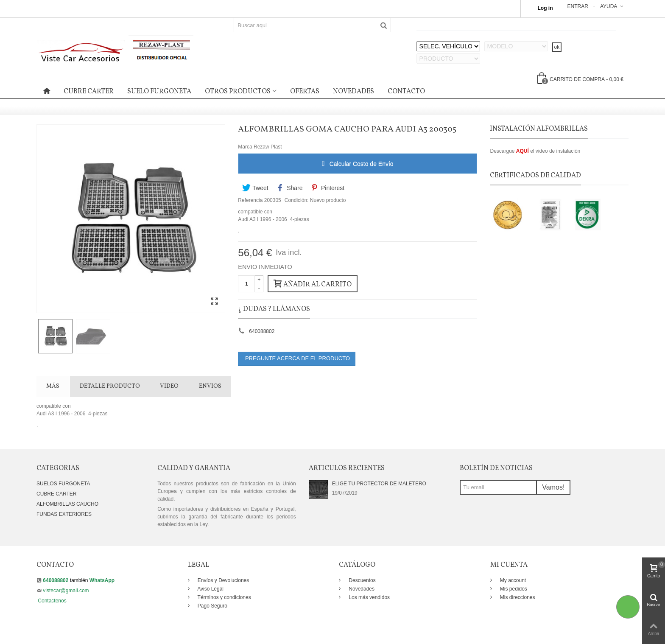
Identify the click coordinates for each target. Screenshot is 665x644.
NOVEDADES (353, 92)
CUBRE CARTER (89, 92)
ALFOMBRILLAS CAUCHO (67, 504)
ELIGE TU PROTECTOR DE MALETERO (379, 484)
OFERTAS (305, 92)
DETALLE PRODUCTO (110, 386)
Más (53, 386)
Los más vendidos (369, 597)
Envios (210, 386)
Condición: (297, 200)
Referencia (250, 200)
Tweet (255, 188)
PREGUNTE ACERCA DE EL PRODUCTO (297, 358)
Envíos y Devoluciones (223, 580)
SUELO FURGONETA (159, 92)
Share (290, 188)
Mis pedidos (513, 589)
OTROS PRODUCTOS (238, 92)
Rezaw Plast (268, 147)
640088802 (262, 331)
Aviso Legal (210, 589)
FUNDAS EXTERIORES (64, 514)
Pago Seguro (212, 606)
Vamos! (553, 487)
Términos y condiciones (224, 597)
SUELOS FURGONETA (63, 484)
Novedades (361, 589)
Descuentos (362, 580)
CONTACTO (406, 92)
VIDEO (169, 386)
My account (513, 580)
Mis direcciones (517, 597)
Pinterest (328, 188)
